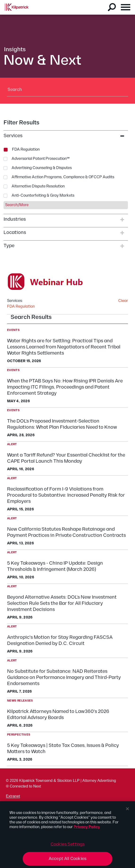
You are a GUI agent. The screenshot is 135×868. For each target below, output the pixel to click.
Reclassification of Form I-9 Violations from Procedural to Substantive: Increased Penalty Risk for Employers (66, 495)
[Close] (127, 809)
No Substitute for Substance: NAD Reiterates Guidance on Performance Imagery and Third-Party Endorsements (64, 677)
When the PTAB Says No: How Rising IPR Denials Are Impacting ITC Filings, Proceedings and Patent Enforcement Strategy (65, 387)
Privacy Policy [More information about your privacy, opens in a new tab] (87, 827)
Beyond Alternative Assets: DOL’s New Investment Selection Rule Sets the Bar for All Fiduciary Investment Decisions (62, 603)
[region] (67, 835)
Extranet (13, 796)
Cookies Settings (68, 844)
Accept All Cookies (67, 859)
